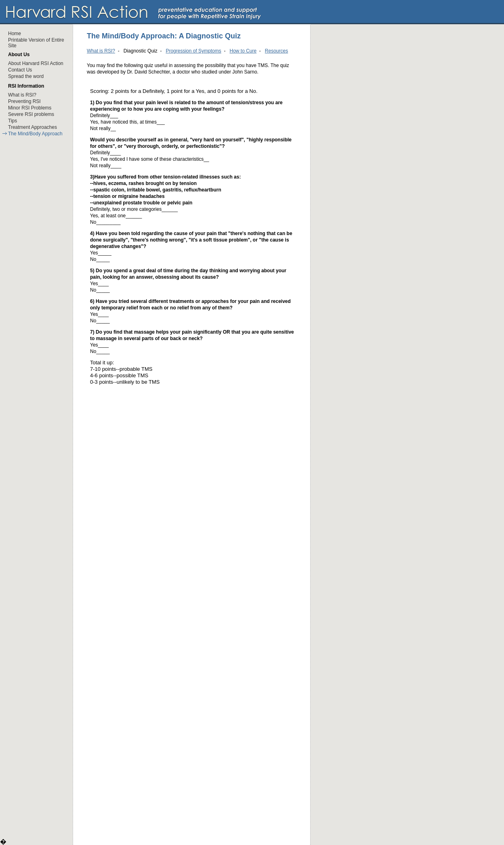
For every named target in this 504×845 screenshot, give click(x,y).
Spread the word (26, 76)
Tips (13, 121)
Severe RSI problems (31, 114)
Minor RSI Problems (30, 108)
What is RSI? (22, 95)
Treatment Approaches (33, 127)
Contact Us (20, 70)
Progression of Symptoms (193, 51)
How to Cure (243, 51)
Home (15, 34)
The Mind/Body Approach (35, 134)
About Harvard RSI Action (36, 63)
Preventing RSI (24, 101)
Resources (276, 51)
